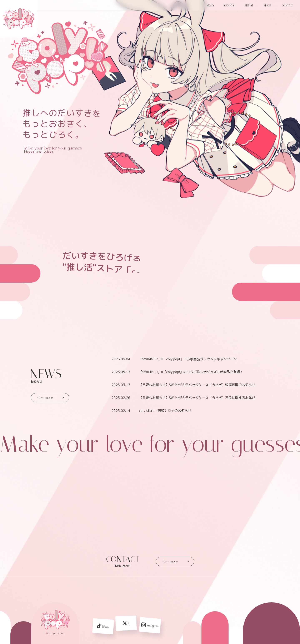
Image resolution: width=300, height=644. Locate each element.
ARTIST (249, 6)
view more (51, 398)
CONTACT (288, 6)
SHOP (267, 6)
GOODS (229, 6)
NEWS (210, 6)
